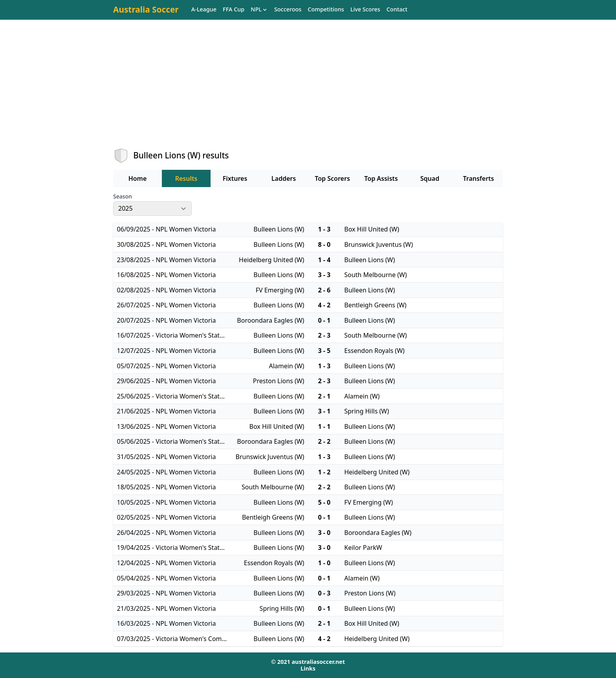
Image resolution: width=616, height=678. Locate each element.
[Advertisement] (308, 91)
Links (308, 668)
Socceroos (288, 10)
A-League (204, 10)
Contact (397, 10)
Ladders (284, 178)
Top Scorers (332, 178)
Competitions (326, 10)
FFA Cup (234, 10)
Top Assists (381, 178)
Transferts (478, 178)
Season (123, 197)
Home (138, 178)
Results (186, 178)
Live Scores (365, 10)
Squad (430, 178)
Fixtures (235, 178)
